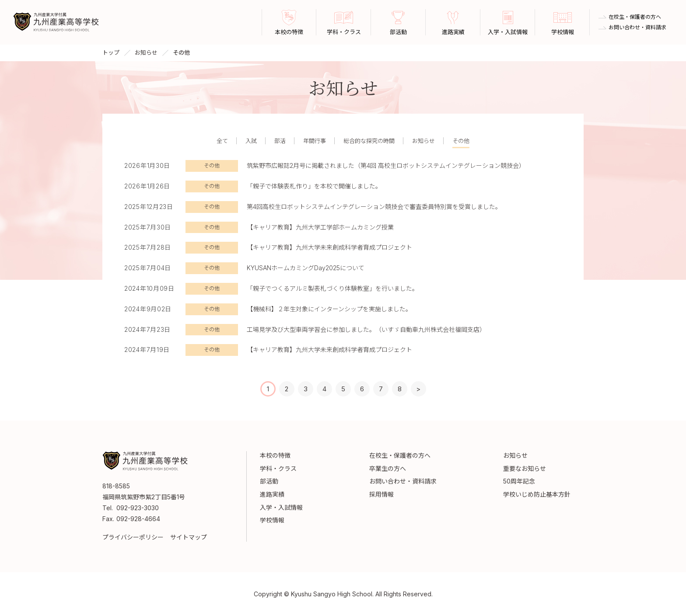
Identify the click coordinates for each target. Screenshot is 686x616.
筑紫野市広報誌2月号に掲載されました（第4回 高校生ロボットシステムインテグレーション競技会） (386, 165)
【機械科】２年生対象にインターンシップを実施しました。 (329, 309)
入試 (251, 141)
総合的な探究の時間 (369, 141)
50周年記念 (519, 481)
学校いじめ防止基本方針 (537, 494)
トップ (111, 52)
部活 (280, 141)
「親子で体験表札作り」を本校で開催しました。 (314, 186)
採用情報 (381, 494)
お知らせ (146, 52)
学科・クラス (278, 468)
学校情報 (272, 520)
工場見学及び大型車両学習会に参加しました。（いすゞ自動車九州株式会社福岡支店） (366, 329)
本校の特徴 (275, 455)
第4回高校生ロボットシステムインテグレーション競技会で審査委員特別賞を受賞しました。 (374, 207)
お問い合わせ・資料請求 (637, 28)
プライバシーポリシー (133, 537)
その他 (461, 141)
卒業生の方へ (388, 468)
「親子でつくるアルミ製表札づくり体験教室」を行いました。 (332, 288)
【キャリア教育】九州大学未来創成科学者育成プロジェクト (329, 247)
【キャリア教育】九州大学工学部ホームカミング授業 (320, 227)
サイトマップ (189, 537)
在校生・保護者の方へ (635, 17)
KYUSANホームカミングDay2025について (306, 268)
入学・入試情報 (281, 507)
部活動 (269, 481)
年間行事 (315, 141)
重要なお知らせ (525, 468)
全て (222, 141)
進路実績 (272, 494)
